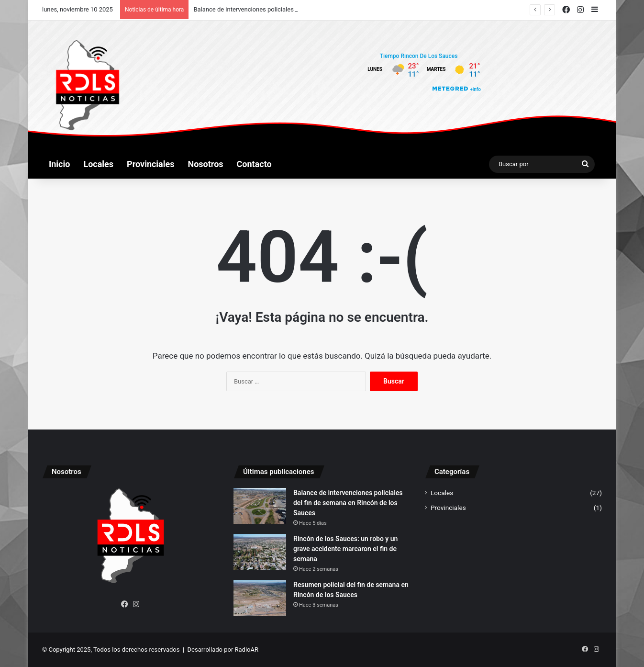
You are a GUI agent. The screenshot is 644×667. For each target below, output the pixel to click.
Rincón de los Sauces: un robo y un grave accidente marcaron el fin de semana (345, 549)
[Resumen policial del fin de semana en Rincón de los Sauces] (260, 598)
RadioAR (247, 650)
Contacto (254, 164)
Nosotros (206, 164)
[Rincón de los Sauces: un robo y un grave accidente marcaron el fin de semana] (260, 552)
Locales (98, 164)
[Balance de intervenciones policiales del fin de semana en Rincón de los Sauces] (260, 506)
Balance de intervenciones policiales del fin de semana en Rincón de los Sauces (348, 503)
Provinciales (150, 164)
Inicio (59, 164)
